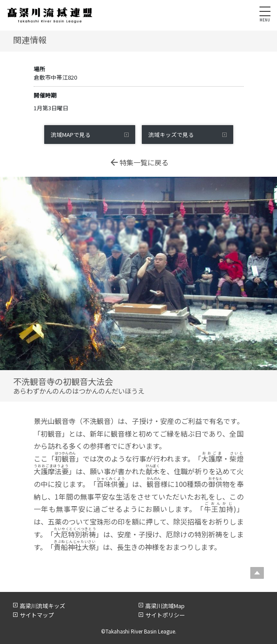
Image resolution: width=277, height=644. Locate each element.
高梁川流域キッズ (42, 606)
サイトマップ (37, 615)
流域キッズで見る (171, 135)
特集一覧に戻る (139, 162)
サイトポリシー (165, 615)
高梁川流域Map (165, 606)
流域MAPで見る (71, 135)
